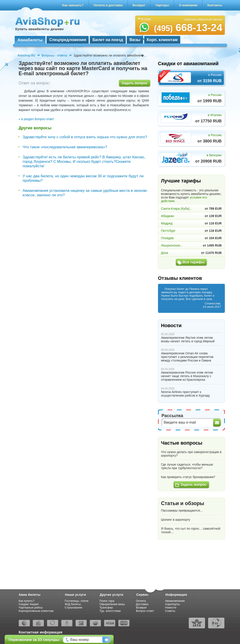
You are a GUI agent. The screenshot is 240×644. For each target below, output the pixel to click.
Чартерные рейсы (31, 607)
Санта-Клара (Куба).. (176, 209)
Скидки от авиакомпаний (188, 64)
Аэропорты (173, 604)
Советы (170, 611)
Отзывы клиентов (180, 278)
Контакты (215, 5)
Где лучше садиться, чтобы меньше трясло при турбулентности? (187, 466)
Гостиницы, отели (76, 601)
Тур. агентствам (110, 611)
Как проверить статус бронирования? (188, 477)
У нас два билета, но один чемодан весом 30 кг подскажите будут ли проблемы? (83, 178)
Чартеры (162, 5)
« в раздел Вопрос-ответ (36, 119)
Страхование (73, 607)
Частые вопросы (182, 443)
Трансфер (106, 607)
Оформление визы (112, 604)
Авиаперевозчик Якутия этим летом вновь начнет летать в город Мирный (188, 339)
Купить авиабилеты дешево (40, 29)
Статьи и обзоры (183, 503)
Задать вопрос (134, 83)
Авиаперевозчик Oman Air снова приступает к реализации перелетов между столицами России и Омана (187, 357)
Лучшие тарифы (181, 181)
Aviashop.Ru (26, 55)
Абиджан (168, 216)
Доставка (142, 604)
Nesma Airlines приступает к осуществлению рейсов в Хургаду (186, 394)
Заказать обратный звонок (203, 19)
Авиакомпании (175, 601)
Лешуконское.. (172, 245)
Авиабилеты (30, 40)
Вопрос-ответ (145, 611)
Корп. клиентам (162, 40)
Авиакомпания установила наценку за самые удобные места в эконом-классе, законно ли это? (85, 193)
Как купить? (27, 601)
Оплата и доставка (108, 5)
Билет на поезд (108, 40)
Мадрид (167, 223)
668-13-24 (188, 27)
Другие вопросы (35, 128)
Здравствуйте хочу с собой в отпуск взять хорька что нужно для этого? (85, 137)
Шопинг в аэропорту (176, 520)
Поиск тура (107, 601)
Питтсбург (168, 231)
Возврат (139, 5)
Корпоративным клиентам (36, 611)
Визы (135, 40)
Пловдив (167, 238)
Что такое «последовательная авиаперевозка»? (65, 147)
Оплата (141, 601)
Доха (165, 253)
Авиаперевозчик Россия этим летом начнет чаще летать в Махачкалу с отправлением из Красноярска (187, 376)
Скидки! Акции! (29, 604)
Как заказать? (73, 5)
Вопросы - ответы (54, 55)
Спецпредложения (68, 40)
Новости (171, 325)
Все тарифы (194, 262)
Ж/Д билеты (73, 604)
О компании (188, 5)
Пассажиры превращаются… (182, 510)
